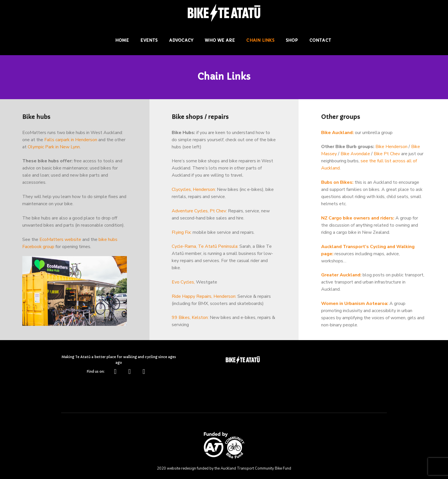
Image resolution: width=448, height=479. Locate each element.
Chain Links (260, 40)
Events (149, 40)
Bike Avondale (355, 154)
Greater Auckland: (341, 276)
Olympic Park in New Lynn (54, 147)
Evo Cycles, (183, 283)
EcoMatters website (60, 240)
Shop (292, 40)
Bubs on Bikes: (337, 183)
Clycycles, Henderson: (194, 190)
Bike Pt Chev (387, 154)
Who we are (220, 40)
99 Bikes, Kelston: (190, 319)
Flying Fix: (182, 233)
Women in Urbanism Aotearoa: (355, 304)
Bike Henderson (391, 147)
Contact (320, 40)
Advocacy (181, 40)
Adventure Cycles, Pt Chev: (199, 211)
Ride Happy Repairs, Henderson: (204, 297)
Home (122, 40)
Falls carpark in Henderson (71, 140)
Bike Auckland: (337, 133)
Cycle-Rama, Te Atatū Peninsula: (205, 247)
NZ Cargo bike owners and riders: (358, 219)
